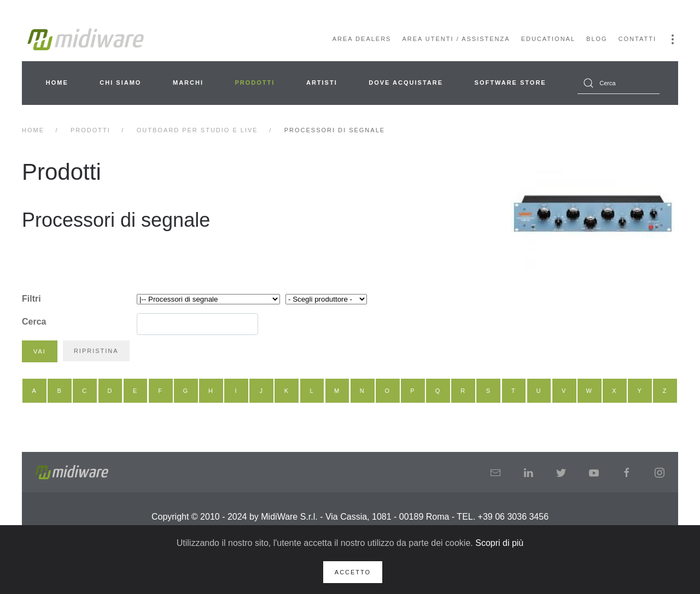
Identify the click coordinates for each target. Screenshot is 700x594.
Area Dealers (362, 39)
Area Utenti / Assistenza (456, 39)
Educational (548, 39)
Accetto (353, 572)
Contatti (637, 39)
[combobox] (619, 83)
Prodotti (255, 83)
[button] (673, 39)
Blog (597, 39)
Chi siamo (120, 83)
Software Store (511, 83)
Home (57, 83)
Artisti (322, 83)
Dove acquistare (406, 83)
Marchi (188, 83)
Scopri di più (499, 543)
